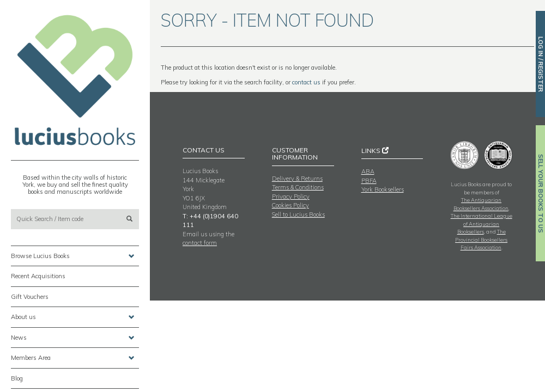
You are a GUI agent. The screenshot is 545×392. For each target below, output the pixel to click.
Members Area (73, 358)
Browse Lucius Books (73, 256)
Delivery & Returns (297, 179)
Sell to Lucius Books (298, 215)
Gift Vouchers (30, 297)
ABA (368, 171)
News (73, 338)
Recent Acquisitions (38, 276)
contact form (200, 243)
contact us (306, 82)
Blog (17, 378)
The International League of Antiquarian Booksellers (482, 223)
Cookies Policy (290, 205)
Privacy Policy (291, 197)
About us (73, 317)
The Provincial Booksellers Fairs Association (481, 239)
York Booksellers (383, 189)
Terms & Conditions (298, 187)
